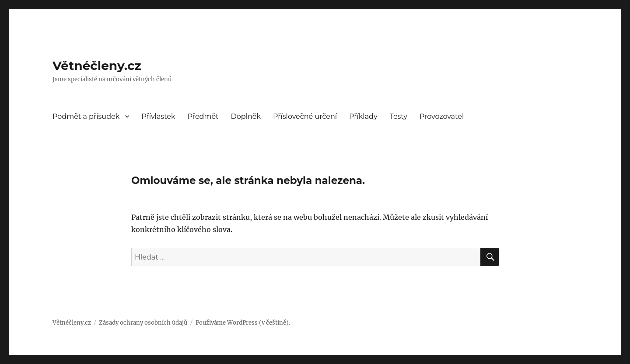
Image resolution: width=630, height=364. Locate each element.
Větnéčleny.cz (97, 66)
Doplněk (246, 116)
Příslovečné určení (305, 116)
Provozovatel (442, 116)
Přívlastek (158, 116)
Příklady (363, 116)
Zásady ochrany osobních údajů (143, 323)
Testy (399, 116)
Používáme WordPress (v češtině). (243, 323)
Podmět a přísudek (86, 116)
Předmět (203, 116)
